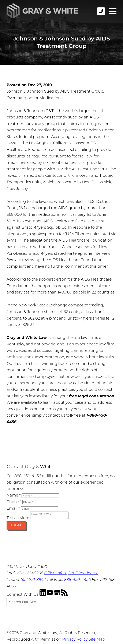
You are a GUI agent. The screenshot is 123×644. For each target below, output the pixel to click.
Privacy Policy (75, 641)
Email (13, 508)
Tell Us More (18, 519)
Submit (16, 527)
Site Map (97, 641)
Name (14, 495)
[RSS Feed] (64, 596)
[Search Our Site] (64, 603)
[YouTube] (50, 596)
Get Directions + (83, 574)
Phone (14, 502)
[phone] (101, 11)
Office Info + (55, 574)
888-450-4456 (77, 581)
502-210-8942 (33, 581)
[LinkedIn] (43, 596)
